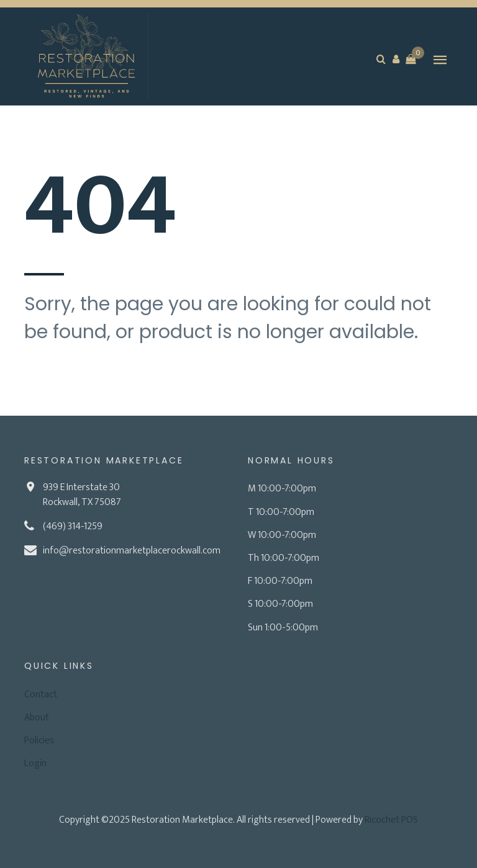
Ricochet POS (391, 820)
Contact (41, 695)
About (37, 718)
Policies (39, 740)
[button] (396, 59)
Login (35, 763)
